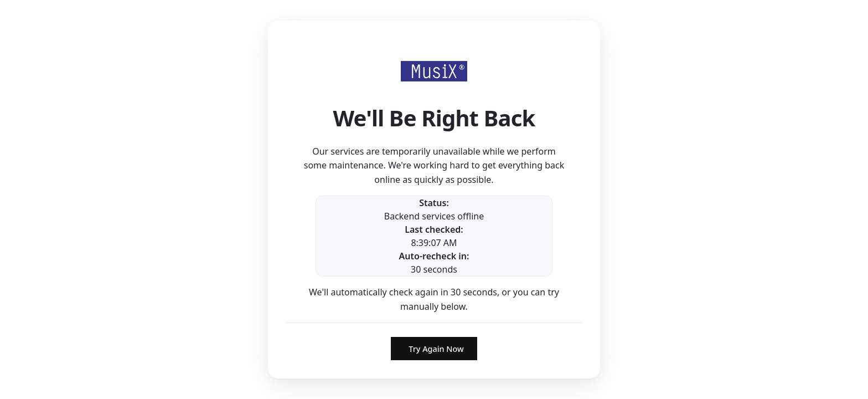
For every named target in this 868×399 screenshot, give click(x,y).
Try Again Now (436, 349)
